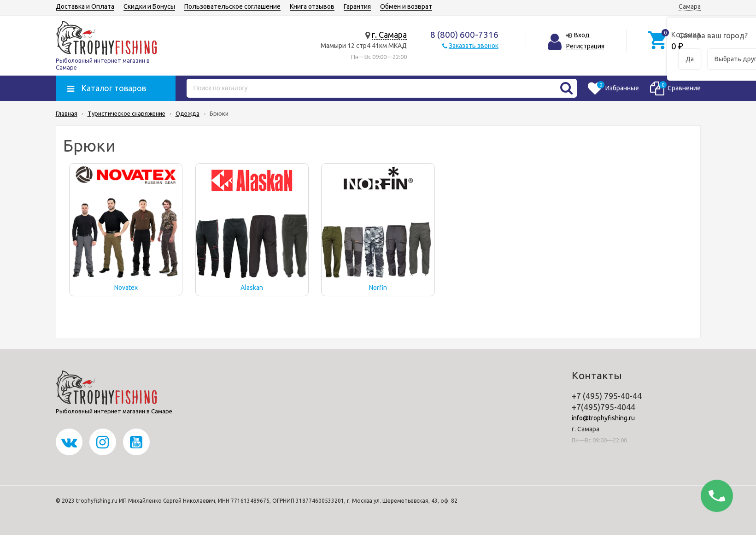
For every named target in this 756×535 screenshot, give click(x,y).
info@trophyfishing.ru (603, 418)
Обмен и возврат (406, 6)
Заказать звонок (474, 46)
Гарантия (357, 6)
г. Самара (389, 35)
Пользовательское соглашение (232, 6)
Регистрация (585, 46)
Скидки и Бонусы (149, 6)
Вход (582, 35)
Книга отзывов (312, 6)
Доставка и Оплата (85, 6)
